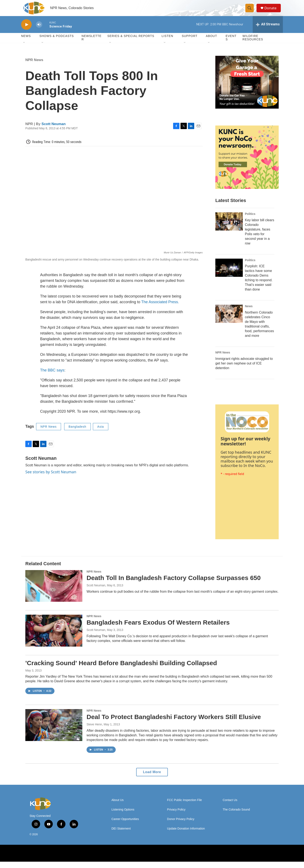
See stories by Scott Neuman (51, 478)
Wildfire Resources (253, 44)
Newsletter (92, 44)
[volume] (39, 31)
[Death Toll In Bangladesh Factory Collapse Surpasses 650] (54, 592)
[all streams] (268, 31)
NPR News (34, 66)
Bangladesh (77, 433)
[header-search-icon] (251, 11)
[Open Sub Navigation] (24, 49)
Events (231, 44)
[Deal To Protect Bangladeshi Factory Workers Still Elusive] (54, 731)
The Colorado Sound (236, 816)
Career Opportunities (125, 825)
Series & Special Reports (131, 42)
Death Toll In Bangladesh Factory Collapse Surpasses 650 (174, 584)
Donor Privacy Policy (181, 825)
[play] (26, 31)
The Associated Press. (160, 308)
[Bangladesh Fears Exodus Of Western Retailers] (54, 637)
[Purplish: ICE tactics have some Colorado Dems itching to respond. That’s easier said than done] (229, 274)
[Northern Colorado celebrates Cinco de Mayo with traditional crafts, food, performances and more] (229, 320)
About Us (118, 806)
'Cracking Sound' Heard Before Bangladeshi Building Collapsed (121, 669)
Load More (152, 778)
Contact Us (230, 806)
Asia (101, 433)
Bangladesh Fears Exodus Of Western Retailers (158, 629)
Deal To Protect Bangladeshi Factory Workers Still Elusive (174, 723)
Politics (250, 220)
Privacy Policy (176, 816)
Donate (272, 11)
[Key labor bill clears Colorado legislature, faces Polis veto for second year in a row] (229, 228)
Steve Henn (94, 731)
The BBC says (52, 376)
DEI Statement (121, 835)
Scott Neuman (54, 130)
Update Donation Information (186, 835)
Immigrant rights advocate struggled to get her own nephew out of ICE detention (244, 370)
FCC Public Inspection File (184, 806)
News (249, 313)
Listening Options (123, 816)
